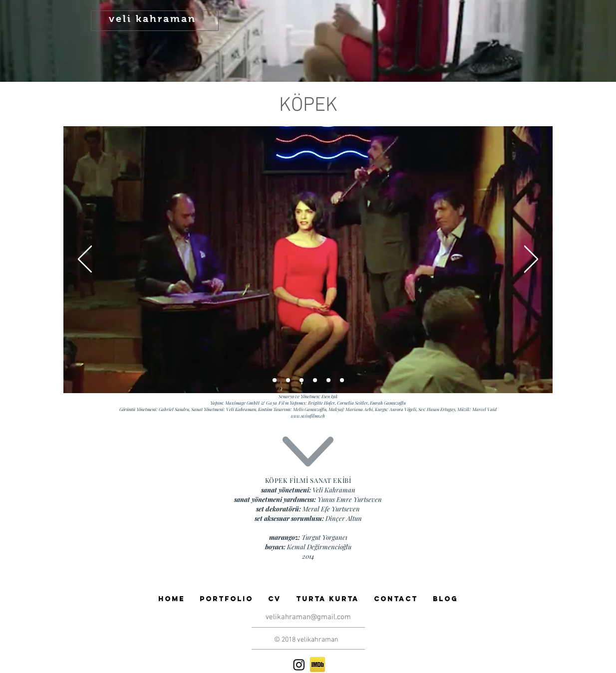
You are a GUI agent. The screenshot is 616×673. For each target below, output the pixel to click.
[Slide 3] (315, 380)
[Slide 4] (328, 380)
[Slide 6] (302, 380)
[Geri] (85, 260)
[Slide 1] (275, 380)
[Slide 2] (288, 380)
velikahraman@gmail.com (308, 617)
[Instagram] (299, 665)
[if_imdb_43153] (317, 665)
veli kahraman (153, 18)
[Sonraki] (531, 260)
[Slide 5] (342, 380)
